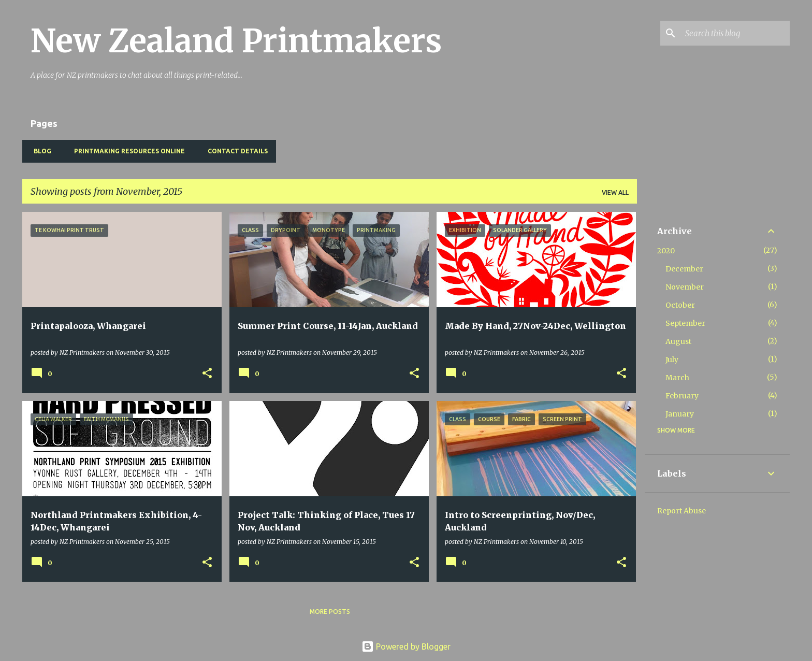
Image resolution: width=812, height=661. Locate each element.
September (685, 323)
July (672, 360)
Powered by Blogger (406, 646)
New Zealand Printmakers (236, 41)
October (680, 305)
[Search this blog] (735, 33)
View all (615, 192)
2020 (666, 251)
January (680, 414)
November (685, 287)
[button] (207, 374)
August (678, 341)
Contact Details (235, 151)
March (677, 378)
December (684, 269)
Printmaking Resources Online (126, 151)
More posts (330, 612)
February (682, 396)
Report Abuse (682, 511)
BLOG (39, 151)
